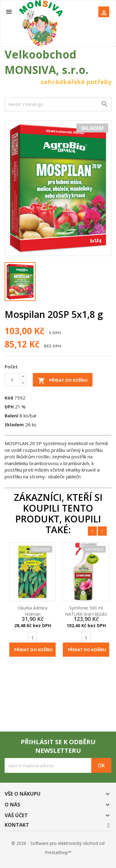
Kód (9, 398)
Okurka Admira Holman (32, 611)
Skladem (14, 425)
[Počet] (12, 380)
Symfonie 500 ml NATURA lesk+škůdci (86, 611)
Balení (11, 416)
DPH (9, 407)
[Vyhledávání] (58, 104)
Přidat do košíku (63, 381)
